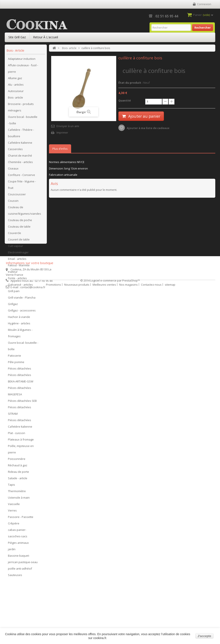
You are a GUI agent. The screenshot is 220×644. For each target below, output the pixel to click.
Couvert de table (19, 241)
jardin (12, 550)
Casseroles (15, 150)
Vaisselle (14, 505)
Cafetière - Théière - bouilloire (21, 134)
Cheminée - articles (20, 163)
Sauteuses (15, 576)
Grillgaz (13, 305)
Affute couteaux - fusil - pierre (23, 70)
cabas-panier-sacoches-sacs (18, 534)
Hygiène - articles (19, 325)
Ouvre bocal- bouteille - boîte (23, 347)
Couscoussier (17, 196)
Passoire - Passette (21, 518)
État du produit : (131, 83)
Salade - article (18, 479)
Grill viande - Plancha (22, 299)
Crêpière (14, 525)
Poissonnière (17, 460)
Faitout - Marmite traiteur (19, 270)
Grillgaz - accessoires (22, 312)
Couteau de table (19, 228)
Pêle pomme (16, 363)
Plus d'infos (60, 149)
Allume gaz (15, 79)
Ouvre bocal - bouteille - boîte (23, 121)
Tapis (11, 486)
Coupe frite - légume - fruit (22, 186)
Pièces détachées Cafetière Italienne (20, 425)
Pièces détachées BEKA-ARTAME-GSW (21, 379)
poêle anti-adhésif (20, 570)
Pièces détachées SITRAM (20, 412)
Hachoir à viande (19, 318)
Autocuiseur (16, 92)
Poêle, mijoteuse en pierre (21, 450)
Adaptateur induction (22, 60)
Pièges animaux (18, 544)
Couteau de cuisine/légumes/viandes (24, 212)
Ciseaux (13, 170)
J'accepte (204, 636)
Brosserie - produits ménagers (21, 108)
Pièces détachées (20, 370)
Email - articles (17, 260)
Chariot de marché (20, 157)
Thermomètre (17, 492)
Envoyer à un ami (68, 126)
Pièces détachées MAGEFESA (20, 392)
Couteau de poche (20, 221)
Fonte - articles (17, 279)
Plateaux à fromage (21, 441)
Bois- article (15, 99)
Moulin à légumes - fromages (20, 334)
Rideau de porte (18, 473)
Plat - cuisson (17, 434)
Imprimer (62, 132)
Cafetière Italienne (20, 144)
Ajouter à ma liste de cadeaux (148, 128)
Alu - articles (16, 86)
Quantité (125, 101)
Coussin (13, 202)
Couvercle (15, 234)
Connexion (204, 4)
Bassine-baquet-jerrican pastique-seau (23, 560)
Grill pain (14, 292)
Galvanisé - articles (20, 286)
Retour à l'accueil (46, 37)
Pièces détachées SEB (22, 402)
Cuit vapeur (15, 247)
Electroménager (18, 254)
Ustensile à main (19, 499)
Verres (12, 512)
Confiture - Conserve (21, 176)
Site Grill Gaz (17, 37)
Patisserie (15, 357)
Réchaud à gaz (18, 467)
